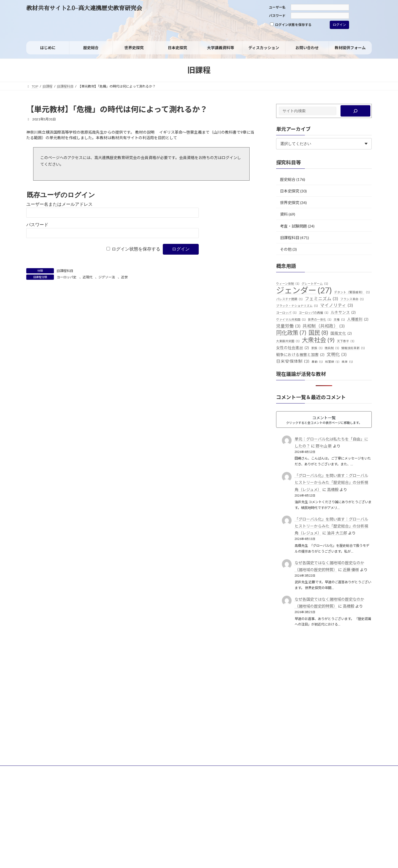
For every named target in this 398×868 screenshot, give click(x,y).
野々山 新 (324, 446)
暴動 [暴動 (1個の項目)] (317, 362)
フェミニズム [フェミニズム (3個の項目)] (321, 299)
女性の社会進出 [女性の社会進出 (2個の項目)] (293, 348)
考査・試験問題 (294, 226)
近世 (124, 277)
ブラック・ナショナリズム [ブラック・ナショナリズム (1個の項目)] (297, 306)
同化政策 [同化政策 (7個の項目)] (291, 333)
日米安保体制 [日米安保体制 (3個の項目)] (293, 362)
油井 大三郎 (337, 533)
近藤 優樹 (351, 570)
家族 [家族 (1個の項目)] (317, 348)
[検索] (356, 111)
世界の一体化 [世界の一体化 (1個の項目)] (320, 320)
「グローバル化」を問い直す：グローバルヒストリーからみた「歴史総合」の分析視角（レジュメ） (331, 482)
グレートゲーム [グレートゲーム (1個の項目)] (315, 284)
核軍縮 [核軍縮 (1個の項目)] (332, 362)
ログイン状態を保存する (291, 25)
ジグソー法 (107, 277)
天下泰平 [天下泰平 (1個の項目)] (346, 341)
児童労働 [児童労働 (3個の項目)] (288, 326)
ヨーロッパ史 (67, 277)
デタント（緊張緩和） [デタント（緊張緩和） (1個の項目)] (352, 292)
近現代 (88, 277)
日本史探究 (290, 191)
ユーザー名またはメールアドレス (59, 204)
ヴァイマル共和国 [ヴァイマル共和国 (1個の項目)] (291, 320)
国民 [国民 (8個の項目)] (318, 333)
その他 (286, 249)
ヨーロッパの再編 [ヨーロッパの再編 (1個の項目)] (314, 313)
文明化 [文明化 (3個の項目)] (337, 355)
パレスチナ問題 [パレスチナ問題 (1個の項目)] (289, 299)
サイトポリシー (43, 771)
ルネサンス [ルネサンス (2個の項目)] (343, 313)
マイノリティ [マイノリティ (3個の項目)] (337, 305)
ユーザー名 (277, 7)
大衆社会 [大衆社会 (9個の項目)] (318, 340)
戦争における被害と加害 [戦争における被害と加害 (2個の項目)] (300, 355)
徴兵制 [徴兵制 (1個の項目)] (332, 348)
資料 (284, 214)
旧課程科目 (65, 271)
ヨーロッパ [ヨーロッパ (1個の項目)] (286, 313)
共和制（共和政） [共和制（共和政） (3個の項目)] (324, 326)
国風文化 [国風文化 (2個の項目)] (341, 334)
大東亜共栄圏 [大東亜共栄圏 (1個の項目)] (288, 341)
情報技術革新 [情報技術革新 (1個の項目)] (353, 348)
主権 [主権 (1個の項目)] (339, 320)
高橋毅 (333, 490)
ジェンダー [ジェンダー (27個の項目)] (304, 290)
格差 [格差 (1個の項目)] (347, 362)
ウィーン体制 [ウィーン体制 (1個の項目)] (288, 284)
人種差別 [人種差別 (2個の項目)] (358, 320)
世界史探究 (290, 203)
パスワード (277, 16)
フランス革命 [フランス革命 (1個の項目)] (352, 299)
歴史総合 (288, 179)
